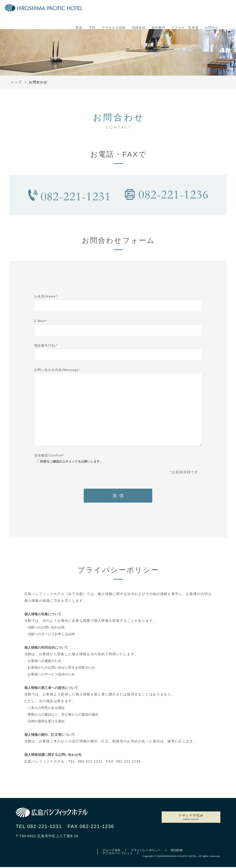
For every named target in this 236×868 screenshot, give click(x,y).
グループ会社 (112, 851)
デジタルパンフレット (118, 854)
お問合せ (212, 12)
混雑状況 (139, 12)
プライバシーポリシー (146, 851)
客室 (79, 12)
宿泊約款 (177, 851)
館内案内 (159, 12)
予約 (92, 12)
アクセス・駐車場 (185, 12)
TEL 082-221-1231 (39, 827)
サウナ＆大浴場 (114, 12)
